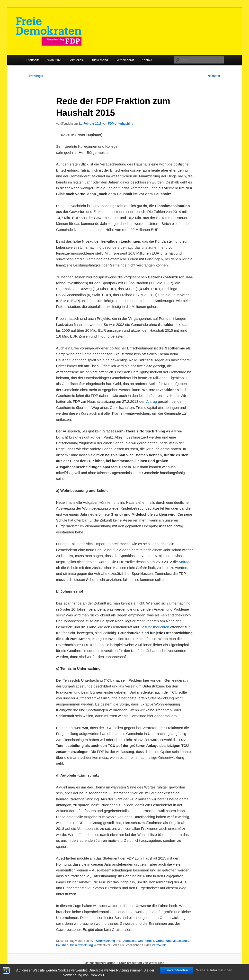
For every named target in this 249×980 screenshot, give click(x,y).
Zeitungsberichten (155, 627)
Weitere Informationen (214, 970)
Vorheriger (34, 76)
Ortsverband (99, 60)
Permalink (159, 945)
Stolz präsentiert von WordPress (142, 963)
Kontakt (147, 60)
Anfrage (185, 562)
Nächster (216, 76)
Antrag (151, 401)
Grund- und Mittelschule (172, 941)
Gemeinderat (125, 60)
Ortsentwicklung (81, 945)
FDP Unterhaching (121, 124)
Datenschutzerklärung (100, 963)
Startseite (33, 60)
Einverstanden (176, 970)
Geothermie (146, 941)
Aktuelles (76, 60)
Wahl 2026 (55, 60)
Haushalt (62, 945)
